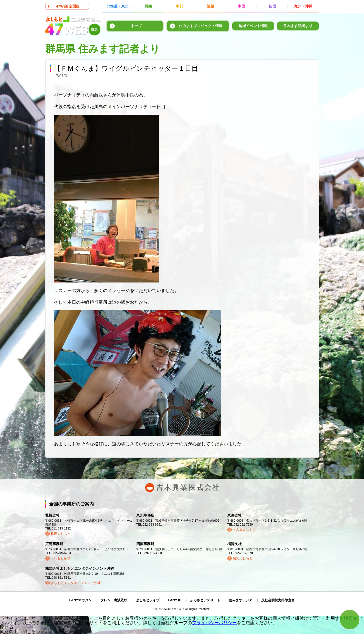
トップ (136, 26)
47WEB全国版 (68, 6)
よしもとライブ (148, 600)
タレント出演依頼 (114, 600)
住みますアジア (241, 600)
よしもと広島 (61, 558)
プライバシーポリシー (214, 623)
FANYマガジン (80, 600)
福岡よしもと (243, 558)
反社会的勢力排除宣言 (278, 600)
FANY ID (175, 600)
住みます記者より (298, 26)
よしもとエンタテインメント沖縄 (76, 583)
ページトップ (350, 620)
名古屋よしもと (244, 530)
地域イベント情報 (253, 26)
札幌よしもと (61, 534)
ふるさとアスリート (205, 600)
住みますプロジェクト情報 (201, 26)
